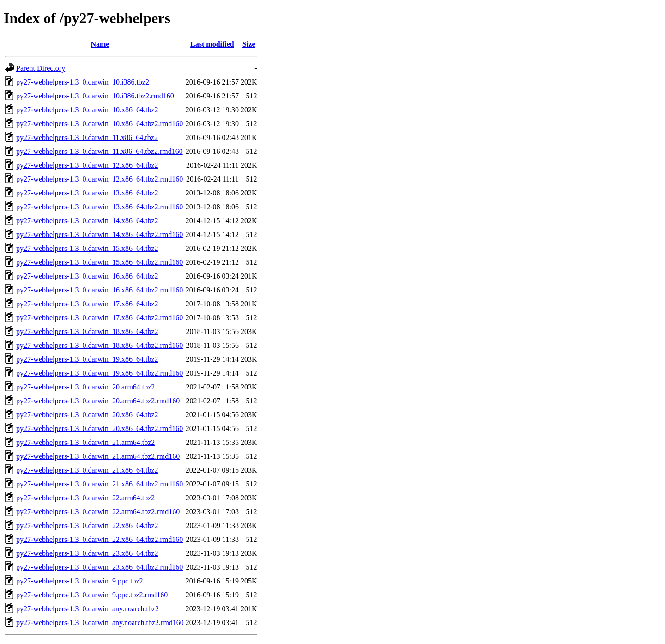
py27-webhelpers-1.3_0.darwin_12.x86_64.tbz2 (87, 165)
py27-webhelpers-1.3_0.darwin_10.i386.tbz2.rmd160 (95, 96)
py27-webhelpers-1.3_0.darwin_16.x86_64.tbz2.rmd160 (100, 290)
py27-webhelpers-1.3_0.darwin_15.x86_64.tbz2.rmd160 (100, 262)
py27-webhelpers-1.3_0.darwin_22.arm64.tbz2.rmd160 (98, 512)
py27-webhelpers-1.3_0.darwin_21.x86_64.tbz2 (87, 470)
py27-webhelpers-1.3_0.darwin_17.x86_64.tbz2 (87, 304)
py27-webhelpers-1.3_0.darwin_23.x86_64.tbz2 (87, 553)
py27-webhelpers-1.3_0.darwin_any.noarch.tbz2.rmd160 (100, 623)
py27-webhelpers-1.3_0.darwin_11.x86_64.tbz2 (87, 137)
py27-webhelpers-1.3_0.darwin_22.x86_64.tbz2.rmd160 (100, 539)
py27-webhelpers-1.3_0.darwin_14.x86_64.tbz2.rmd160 (100, 234)
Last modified (212, 44)
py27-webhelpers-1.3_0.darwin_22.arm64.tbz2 (85, 498)
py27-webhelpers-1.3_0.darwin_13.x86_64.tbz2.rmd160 (100, 207)
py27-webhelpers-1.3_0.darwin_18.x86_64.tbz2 (87, 331)
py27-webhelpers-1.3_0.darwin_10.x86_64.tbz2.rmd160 (100, 124)
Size (249, 44)
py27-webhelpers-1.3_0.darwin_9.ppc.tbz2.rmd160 (92, 595)
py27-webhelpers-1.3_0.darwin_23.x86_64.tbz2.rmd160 (100, 567)
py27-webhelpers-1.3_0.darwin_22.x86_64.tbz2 (87, 526)
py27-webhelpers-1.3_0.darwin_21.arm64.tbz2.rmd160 (98, 456)
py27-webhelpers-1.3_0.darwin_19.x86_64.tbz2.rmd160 (100, 373)
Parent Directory (41, 68)
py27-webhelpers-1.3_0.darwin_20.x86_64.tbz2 (87, 415)
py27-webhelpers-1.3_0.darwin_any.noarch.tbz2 (88, 609)
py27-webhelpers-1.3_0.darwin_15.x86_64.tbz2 (87, 248)
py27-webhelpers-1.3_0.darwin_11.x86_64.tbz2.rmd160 (100, 151)
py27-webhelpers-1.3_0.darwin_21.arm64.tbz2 (85, 442)
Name (100, 44)
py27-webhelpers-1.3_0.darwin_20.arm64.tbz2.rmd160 (98, 401)
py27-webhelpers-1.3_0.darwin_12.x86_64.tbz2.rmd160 (100, 179)
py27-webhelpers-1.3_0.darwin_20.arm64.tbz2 (85, 387)
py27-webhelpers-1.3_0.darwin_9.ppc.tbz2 (80, 581)
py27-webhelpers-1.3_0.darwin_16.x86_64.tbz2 (87, 276)
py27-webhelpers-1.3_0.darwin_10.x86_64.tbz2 (87, 110)
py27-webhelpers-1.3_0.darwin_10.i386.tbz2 (83, 82)
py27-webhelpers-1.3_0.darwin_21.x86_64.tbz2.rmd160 (100, 484)
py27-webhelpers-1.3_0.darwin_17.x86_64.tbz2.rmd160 (100, 318)
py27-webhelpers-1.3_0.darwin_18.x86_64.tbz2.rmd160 (100, 345)
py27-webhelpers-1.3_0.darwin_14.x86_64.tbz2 (87, 221)
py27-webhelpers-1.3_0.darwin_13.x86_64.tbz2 (87, 193)
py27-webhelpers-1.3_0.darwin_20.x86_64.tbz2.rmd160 (100, 428)
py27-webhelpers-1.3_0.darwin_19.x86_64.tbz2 (87, 359)
